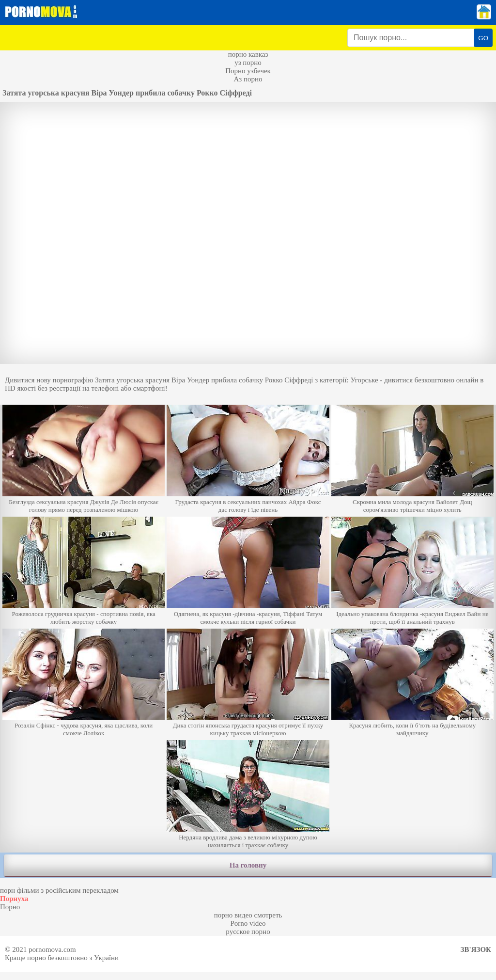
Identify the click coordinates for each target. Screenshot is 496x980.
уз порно (248, 63)
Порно (10, 907)
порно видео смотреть (248, 915)
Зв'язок (476, 949)
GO (483, 38)
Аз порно (248, 79)
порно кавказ (248, 54)
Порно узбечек (248, 71)
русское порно (248, 932)
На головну (248, 865)
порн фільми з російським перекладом (59, 890)
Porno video (248, 923)
